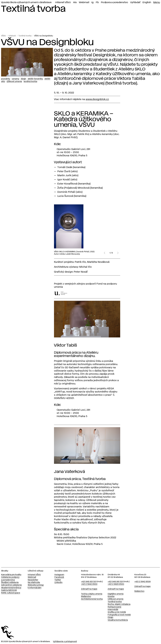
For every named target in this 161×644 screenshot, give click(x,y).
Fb (97, 2)
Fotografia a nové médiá (119, 615)
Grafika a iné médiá (117, 612)
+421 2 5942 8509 (142, 582)
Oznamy (15, 79)
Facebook (59, 577)
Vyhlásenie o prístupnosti (65, 642)
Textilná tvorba (25, 36)
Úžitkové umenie (14, 82)
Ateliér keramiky (35, 79)
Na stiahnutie (34, 583)
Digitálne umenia (116, 594)
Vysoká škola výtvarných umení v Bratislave (26, 2)
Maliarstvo (86, 596)
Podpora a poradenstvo (114, 2)
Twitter (58, 580)
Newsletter (33, 580)
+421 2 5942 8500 (89, 584)
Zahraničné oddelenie (11, 585)
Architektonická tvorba (92, 599)
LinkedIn (58, 583)
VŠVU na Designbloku (44, 36)
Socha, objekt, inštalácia (119, 604)
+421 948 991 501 (115, 582)
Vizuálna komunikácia (118, 620)
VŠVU (3, 36)
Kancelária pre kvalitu (11, 575)
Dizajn (23, 79)
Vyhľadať (135, 2)
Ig (93, 2)
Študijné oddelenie (10, 583)
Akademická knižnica (11, 588)
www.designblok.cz (97, 99)
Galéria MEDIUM (9, 590)
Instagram (59, 575)
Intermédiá (113, 610)
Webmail (84, 2)
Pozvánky (6, 79)
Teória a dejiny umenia (92, 594)
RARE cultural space (11, 593)
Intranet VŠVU (63, 2)
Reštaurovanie (114, 607)
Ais (75, 2)
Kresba (111, 596)
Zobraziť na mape (89, 589)
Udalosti (12, 36)
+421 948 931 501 (89, 582)
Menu (157, 2)
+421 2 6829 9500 (116, 584)
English (147, 2)
